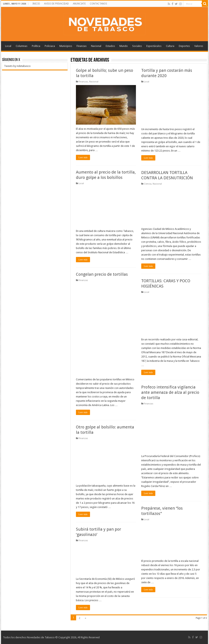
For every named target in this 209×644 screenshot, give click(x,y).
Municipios (66, 46)
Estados (110, 46)
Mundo (124, 46)
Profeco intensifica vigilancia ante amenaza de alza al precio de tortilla (170, 392)
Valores (199, 46)
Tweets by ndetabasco (17, 66)
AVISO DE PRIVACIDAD (56, 4)
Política (36, 46)
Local (8, 46)
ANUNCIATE (79, 4)
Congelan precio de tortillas (102, 274)
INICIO (36, 4)
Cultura (170, 46)
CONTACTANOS (98, 4)
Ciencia (148, 184)
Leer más (83, 157)
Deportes (184, 46)
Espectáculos (154, 46)
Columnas (22, 46)
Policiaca (50, 46)
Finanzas (82, 46)
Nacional (96, 46)
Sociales (137, 46)
